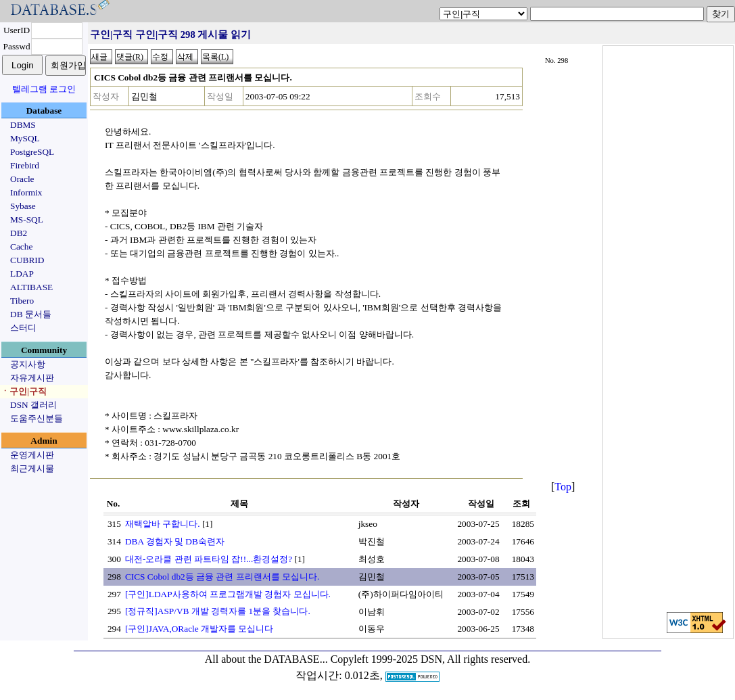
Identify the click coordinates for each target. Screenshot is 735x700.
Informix (26, 192)
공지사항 (28, 364)
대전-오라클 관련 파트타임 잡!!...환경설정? (209, 559)
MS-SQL (27, 219)
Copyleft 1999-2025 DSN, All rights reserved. (431, 659)
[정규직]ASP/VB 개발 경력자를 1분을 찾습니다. (218, 611)
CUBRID (27, 260)
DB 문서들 (31, 314)
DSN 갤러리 (33, 405)
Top (563, 487)
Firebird (25, 165)
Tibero (22, 301)
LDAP (22, 274)
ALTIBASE (31, 287)
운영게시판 (32, 455)
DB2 (19, 233)
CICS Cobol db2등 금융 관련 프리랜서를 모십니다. (222, 577)
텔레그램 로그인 (44, 89)
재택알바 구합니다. (163, 524)
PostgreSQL (32, 152)
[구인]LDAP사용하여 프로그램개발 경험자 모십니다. (228, 594)
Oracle (22, 179)
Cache (21, 247)
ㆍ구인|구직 (24, 391)
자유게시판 (32, 378)
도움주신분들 (37, 418)
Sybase (23, 206)
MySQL (25, 138)
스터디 (23, 328)
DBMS (23, 125)
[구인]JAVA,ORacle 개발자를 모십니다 (199, 629)
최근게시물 (32, 468)
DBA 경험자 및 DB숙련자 (175, 541)
